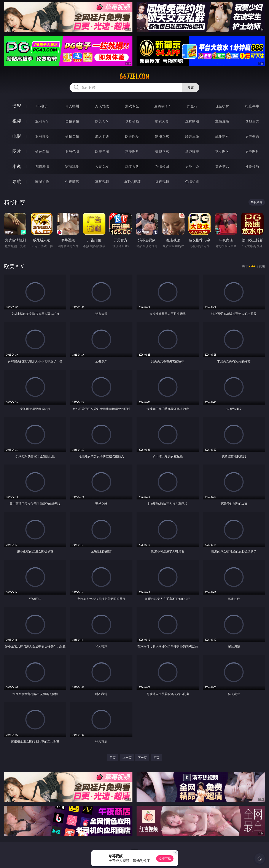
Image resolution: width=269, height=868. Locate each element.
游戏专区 (132, 106)
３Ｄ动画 (132, 121)
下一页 (142, 757)
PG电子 (42, 106)
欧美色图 (102, 151)
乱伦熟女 (222, 136)
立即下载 (165, 858)
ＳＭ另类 (252, 121)
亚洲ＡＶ (42, 121)
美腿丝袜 (162, 151)
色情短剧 (192, 182)
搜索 (191, 88)
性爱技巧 (252, 166)
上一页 (127, 757)
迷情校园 (162, 166)
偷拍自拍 (72, 136)
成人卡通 (102, 136)
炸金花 (192, 106)
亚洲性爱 (42, 136)
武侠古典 (132, 166)
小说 (17, 166)
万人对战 (102, 106)
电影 (17, 136)
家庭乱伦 (72, 166)
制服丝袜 (162, 136)
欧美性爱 (132, 136)
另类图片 (252, 151)
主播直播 (222, 121)
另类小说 (192, 166)
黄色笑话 (222, 166)
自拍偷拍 (72, 121)
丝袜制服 (192, 121)
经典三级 (192, 136)
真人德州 (72, 106)
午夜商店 (72, 182)
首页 (113, 757)
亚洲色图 (72, 151)
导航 (17, 181)
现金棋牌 (222, 106)
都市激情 (42, 166)
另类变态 (252, 136)
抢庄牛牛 (252, 106)
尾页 (156, 757)
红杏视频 (162, 182)
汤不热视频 (132, 182)
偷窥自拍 (42, 151)
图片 (17, 151)
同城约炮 (42, 182)
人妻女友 (102, 166)
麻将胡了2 (162, 106)
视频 (17, 121)
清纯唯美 (192, 151)
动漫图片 (132, 151)
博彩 (17, 106)
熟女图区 (222, 151)
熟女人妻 (162, 121)
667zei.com (134, 77)
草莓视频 (102, 182)
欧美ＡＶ (102, 121)
